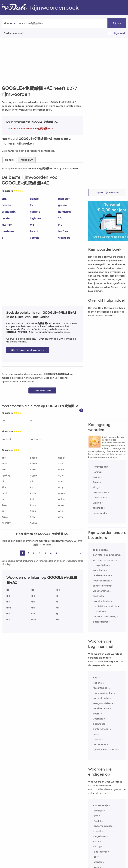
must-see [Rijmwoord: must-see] (8, 231)
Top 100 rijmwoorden (107, 192)
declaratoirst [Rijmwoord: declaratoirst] (100, 622)
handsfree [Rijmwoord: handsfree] (65, 212)
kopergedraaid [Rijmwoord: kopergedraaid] (102, 581)
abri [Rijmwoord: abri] (4, 458)
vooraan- (98, 719)
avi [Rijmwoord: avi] (8, 613)
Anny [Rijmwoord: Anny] (61, 505)
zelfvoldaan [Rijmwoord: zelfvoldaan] (100, 550)
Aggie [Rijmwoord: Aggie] (33, 475)
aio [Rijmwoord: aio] (33, 596)
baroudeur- (99, 744)
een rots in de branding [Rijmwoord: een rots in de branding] (106, 555)
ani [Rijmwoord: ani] (3, 499)
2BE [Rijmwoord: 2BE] (4, 199)
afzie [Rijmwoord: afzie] (61, 470)
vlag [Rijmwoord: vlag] (96, 487)
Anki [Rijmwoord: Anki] (32, 499)
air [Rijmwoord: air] (58, 596)
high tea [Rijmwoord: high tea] (35, 218)
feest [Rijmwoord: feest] (96, 482)
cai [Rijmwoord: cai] (33, 613)
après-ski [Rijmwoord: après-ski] (7, 439)
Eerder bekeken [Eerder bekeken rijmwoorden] (13, 33)
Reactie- (98, 683)
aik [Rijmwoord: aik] (8, 596)
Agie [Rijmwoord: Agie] (61, 475)
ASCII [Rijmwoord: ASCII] (33, 523)
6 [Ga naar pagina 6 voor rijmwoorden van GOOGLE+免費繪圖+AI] (51, 553)
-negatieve (99, 836)
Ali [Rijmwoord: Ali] (31, 481)
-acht (96, 841)
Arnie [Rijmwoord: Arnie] (5, 517)
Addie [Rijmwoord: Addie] (33, 464)
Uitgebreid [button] (119, 33)
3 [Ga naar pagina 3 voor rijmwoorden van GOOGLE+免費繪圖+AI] (34, 553)
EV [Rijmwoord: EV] (32, 205)
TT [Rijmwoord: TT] (3, 238)
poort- (96, 714)
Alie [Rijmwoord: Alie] (60, 481)
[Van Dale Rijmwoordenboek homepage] (16, 8)
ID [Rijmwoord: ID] (60, 218)
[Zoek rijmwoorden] (35, 23)
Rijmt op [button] (8, 23)
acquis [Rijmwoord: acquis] (34, 458)
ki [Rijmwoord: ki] (31, 421)
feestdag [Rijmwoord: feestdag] (98, 508)
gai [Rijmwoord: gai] (58, 613)
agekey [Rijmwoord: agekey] (6, 475)
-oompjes (98, 811)
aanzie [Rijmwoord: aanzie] (34, 199)
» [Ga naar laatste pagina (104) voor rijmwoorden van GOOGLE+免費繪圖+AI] (80, 553)
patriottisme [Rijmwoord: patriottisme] (100, 492)
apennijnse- (100, 724)
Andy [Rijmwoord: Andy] (33, 493)
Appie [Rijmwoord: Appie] (33, 511)
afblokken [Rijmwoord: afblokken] (99, 611)
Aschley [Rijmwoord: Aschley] (6, 523)
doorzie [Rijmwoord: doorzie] (6, 205)
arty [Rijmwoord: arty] (61, 517)
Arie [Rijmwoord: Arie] (61, 511)
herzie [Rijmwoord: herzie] (6, 218)
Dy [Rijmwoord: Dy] (3, 421)
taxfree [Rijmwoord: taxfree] (63, 231)
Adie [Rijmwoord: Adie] (61, 464)
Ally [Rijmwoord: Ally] (4, 487)
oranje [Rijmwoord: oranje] (97, 477)
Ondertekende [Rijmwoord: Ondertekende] (101, 575)
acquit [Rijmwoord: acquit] (62, 458)
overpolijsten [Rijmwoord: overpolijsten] (100, 565)
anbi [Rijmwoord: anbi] (4, 493)
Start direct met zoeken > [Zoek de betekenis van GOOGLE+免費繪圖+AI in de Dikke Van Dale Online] (28, 350)
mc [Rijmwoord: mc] (32, 225)
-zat (95, 857)
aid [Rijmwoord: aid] (58, 590)
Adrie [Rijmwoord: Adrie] (33, 470)
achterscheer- (101, 729)
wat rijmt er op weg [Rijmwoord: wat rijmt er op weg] (104, 560)
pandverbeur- (101, 708)
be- (95, 734)
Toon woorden (42, 391)
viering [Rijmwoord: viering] (97, 503)
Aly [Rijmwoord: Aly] (32, 487)
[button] (81, 410)
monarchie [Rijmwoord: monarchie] (99, 498)
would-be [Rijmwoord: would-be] (64, 238)
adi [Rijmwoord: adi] (33, 590)
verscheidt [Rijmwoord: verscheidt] (99, 570)
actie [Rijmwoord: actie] (5, 464)
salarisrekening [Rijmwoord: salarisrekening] (102, 586)
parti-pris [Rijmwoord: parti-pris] (35, 439)
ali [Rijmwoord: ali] (58, 602)
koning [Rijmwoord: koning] (97, 472)
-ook (96, 816)
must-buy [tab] (27, 160)
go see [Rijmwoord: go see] (62, 205)
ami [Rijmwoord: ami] (9, 608)
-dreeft (97, 831)
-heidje (97, 821)
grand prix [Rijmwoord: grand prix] (9, 212)
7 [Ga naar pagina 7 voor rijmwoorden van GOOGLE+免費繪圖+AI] (57, 553)
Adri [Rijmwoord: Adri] (4, 470)
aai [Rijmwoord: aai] (8, 590)
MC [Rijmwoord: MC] (60, 225)
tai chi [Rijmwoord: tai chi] (34, 231)
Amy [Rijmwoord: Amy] (61, 487)
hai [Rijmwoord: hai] (8, 619)
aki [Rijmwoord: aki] (3, 481)
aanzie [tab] (9, 160)
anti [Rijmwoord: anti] (4, 511)
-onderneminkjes (103, 826)
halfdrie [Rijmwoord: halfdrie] (35, 212)
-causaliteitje (101, 805)
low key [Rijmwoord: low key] (7, 225)
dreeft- (97, 739)
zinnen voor (32, 129)
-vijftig (97, 846)
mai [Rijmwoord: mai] (34, 619)
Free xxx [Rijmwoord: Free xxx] (98, 596)
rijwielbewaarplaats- (105, 749)
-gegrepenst (100, 852)
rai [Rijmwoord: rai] (58, 619)
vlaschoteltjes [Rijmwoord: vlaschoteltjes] (101, 591)
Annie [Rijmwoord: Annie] (33, 505)
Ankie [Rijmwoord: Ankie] (61, 499)
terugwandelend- (103, 703)
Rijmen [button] (117, 23)
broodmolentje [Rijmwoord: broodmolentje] (101, 601)
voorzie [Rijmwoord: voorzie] (35, 238)
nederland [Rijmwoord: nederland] (99, 513)
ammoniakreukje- (103, 693)
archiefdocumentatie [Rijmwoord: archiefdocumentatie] (105, 606)
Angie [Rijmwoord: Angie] (62, 493)
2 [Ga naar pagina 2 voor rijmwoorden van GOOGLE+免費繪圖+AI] (28, 553)
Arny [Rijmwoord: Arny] (33, 517)
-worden (98, 862)
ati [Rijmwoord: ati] (58, 608)
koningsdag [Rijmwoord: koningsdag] (100, 467)
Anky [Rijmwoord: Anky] (5, 505)
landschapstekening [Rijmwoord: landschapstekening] (105, 616)
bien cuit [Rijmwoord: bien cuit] (64, 199)
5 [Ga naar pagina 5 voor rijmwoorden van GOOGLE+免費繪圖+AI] (45, 553)
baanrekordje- (101, 698)
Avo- (96, 678)
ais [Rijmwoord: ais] (8, 602)
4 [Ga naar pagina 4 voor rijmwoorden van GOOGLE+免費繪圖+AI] (40, 553)
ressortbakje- (101, 688)
